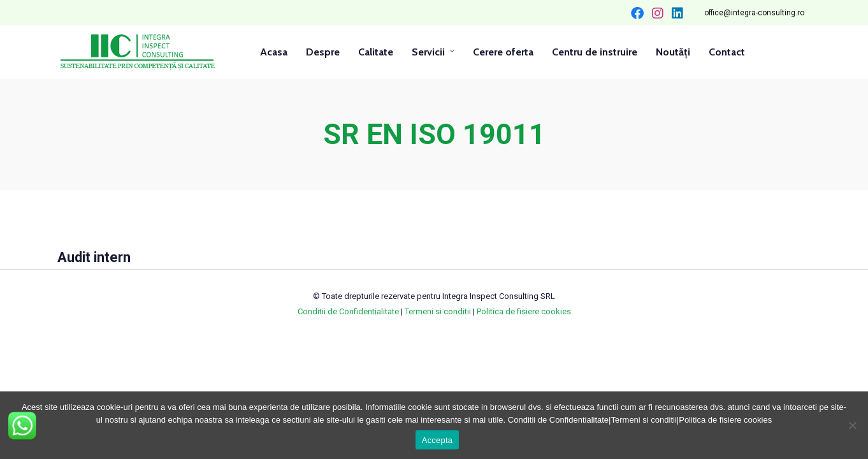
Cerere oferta (503, 52)
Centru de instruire (595, 52)
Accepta (438, 440)
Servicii (428, 52)
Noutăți (673, 52)
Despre (323, 52)
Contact (727, 52)
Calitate (376, 52)
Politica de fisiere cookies (524, 311)
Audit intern (94, 257)
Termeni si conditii (438, 311)
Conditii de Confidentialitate (348, 311)
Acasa (274, 52)
